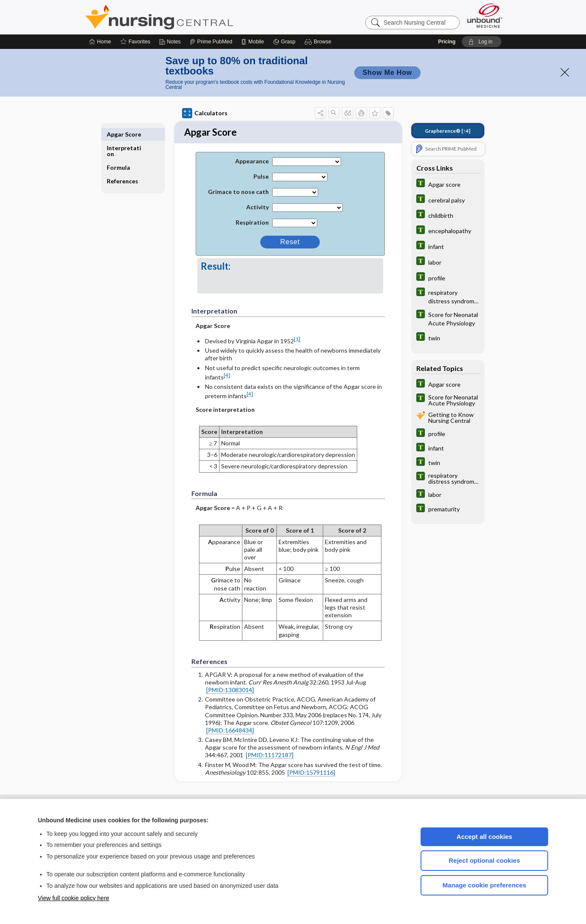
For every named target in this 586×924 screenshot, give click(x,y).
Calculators (205, 113)
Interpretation (124, 137)
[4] (227, 376)
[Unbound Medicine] (485, 16)
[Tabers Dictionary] (448, 184)
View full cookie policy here (74, 898)
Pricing (447, 42)
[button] (319, 42)
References (122, 167)
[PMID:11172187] (270, 756)
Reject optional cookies (484, 860)
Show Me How (387, 73)
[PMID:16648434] (230, 731)
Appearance (252, 162)
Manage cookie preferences (485, 885)
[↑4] (448, 131)
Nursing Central (191, 17)
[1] (297, 340)
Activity (257, 208)
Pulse (261, 178)
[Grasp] (284, 42)
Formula (118, 154)
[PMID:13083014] (230, 691)
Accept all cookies (485, 837)
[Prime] (211, 42)
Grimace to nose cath (238, 193)
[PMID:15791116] (311, 773)
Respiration (252, 224)
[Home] (100, 42)
